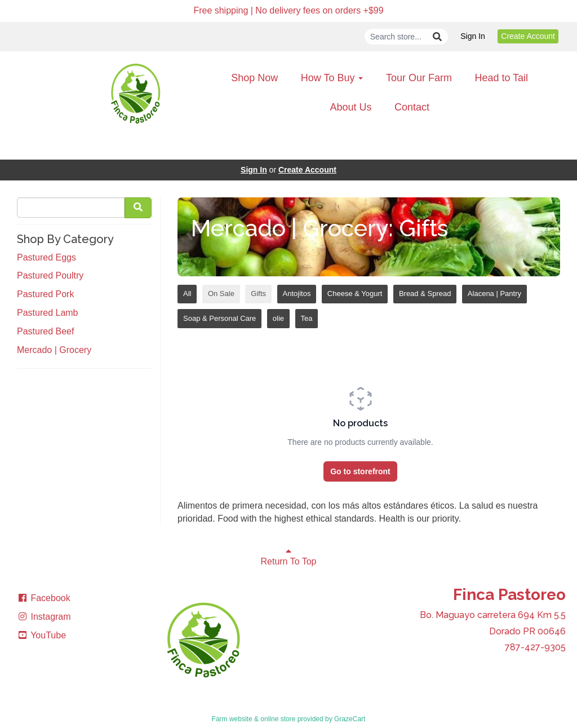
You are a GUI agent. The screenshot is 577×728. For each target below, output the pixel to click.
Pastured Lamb (48, 313)
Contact (412, 107)
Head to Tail (501, 78)
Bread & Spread (425, 294)
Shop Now (254, 78)
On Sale (221, 294)
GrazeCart (350, 719)
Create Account (528, 36)
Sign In (473, 36)
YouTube (41, 635)
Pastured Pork (45, 294)
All (187, 294)
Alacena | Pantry (494, 294)
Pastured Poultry (50, 275)
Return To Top (288, 556)
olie (278, 318)
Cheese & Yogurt (355, 294)
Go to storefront (360, 471)
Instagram (44, 617)
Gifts (258, 294)
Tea (307, 318)
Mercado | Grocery (54, 350)
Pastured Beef (45, 331)
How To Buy (332, 78)
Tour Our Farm (419, 78)
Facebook (44, 598)
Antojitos (297, 294)
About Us (350, 107)
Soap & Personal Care (219, 318)
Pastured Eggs (46, 257)
